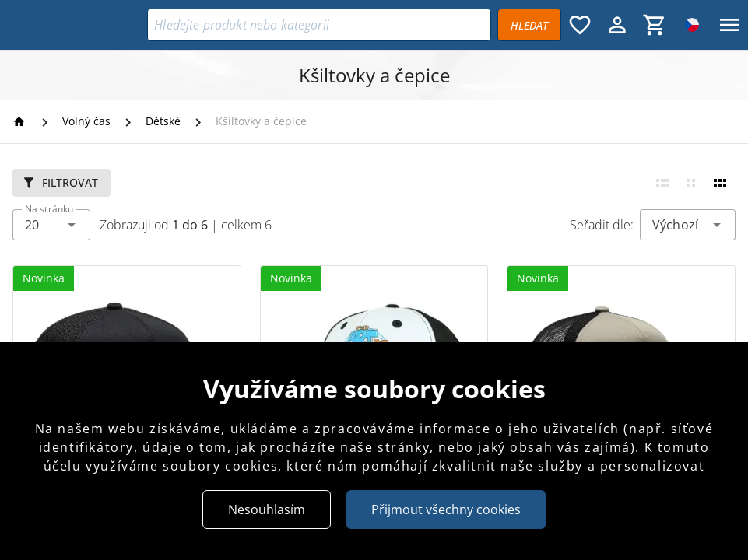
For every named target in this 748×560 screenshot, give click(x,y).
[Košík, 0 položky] (655, 25)
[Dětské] (163, 121)
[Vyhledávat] (529, 25)
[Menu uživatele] (617, 25)
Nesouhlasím (267, 509)
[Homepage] (21, 122)
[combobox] (51, 225)
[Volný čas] (86, 121)
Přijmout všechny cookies (446, 509)
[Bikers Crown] (77, 25)
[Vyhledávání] (319, 25)
